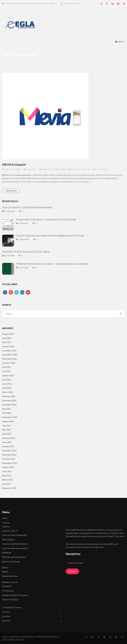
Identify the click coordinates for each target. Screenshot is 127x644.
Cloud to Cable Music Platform (15, 544)
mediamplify (61, 169)
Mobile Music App (10, 576)
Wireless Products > (11, 582)
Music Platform (8, 540)
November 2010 (9, 488)
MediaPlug (7, 553)
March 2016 (7, 392)
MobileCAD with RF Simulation (15, 595)
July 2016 (6, 380)
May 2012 (7, 476)
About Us (6, 621)
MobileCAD (7, 586)
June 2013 (7, 442)
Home (91, 54)
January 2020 (8, 346)
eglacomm (31, 169)
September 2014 (10, 417)
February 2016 (9, 396)
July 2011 (6, 484)
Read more (11, 191)
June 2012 (7, 471)
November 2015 (9, 405)
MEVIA (71, 169)
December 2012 (9, 450)
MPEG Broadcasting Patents (14, 557)
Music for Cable (89, 169)
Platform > (7, 527)
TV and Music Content (12, 607)
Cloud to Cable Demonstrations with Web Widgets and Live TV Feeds (50, 235)
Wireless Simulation (10, 600)
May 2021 (7, 342)
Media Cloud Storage (11, 562)
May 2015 (7, 409)
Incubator (6, 616)
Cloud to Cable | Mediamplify (15, 535)
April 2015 (7, 413)
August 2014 (8, 421)
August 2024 (8, 334)
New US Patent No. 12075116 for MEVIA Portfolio (27, 207)
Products (6, 523)
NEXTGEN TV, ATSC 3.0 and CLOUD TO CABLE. (26, 252)
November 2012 (9, 455)
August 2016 (8, 375)
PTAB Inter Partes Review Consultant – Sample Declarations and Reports (52, 264)
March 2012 (7, 480)
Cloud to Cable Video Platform (15, 548)
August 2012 (8, 467)
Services (6, 612)
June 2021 (7, 338)
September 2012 (10, 463)
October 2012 (9, 459)
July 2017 (6, 371)
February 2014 (9, 438)
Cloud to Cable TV (10, 531)
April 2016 (7, 388)
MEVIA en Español (14, 165)
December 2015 (9, 400)
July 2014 (6, 425)
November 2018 (9, 359)
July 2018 (6, 367)
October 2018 (9, 363)
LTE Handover (8, 591)
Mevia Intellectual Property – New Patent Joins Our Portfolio (46, 219)
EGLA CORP (71, 539)
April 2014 (7, 434)
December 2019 (9, 351)
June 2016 (7, 384)
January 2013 (8, 446)
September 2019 (10, 355)
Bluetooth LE (48, 169)
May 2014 (7, 430)
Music (78, 169)
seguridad (102, 169)
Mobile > (6, 568)
